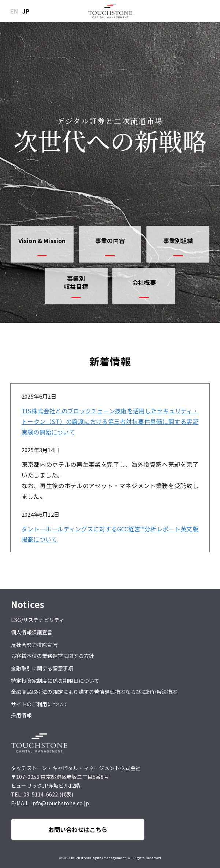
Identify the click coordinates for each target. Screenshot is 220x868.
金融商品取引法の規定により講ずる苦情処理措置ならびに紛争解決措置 (94, 692)
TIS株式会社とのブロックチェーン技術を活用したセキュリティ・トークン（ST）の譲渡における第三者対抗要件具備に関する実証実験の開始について (110, 421)
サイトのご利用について (40, 704)
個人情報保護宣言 (32, 632)
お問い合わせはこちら (78, 829)
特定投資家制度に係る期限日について (55, 681)
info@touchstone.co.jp (60, 803)
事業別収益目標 (76, 282)
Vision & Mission (42, 241)
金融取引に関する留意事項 (42, 668)
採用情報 (21, 715)
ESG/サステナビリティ (38, 620)
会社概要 (144, 282)
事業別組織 (178, 241)
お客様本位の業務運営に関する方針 (53, 656)
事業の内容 (110, 241)
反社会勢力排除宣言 (34, 645)
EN (14, 11)
